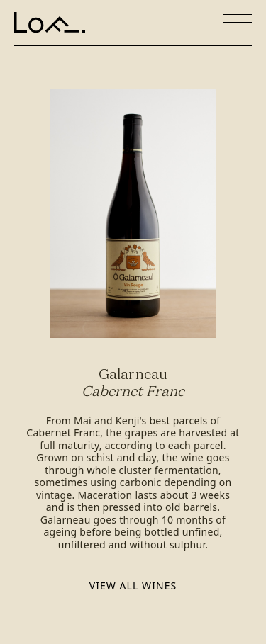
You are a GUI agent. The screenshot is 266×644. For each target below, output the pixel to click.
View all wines (133, 586)
